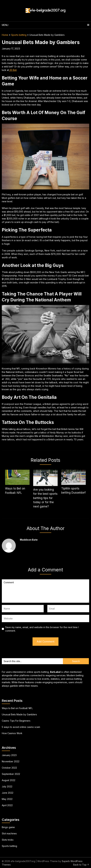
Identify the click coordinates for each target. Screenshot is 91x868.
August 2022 (9, 780)
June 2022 (8, 793)
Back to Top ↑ (81, 865)
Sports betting (19, 35)
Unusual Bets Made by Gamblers (19, 714)
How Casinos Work (12, 733)
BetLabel (55, 672)
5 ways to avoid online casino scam (21, 727)
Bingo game (8, 827)
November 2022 (11, 761)
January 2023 (9, 755)
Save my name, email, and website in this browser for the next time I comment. (42, 629)
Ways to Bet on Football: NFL (17, 708)
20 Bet (13, 70)
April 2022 (7, 805)
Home (5, 35)
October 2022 (9, 768)
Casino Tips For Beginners (16, 721)
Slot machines (9, 833)
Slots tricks (8, 840)
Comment (45, 591)
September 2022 (11, 774)
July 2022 (7, 786)
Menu (5, 25)
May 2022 (7, 799)
